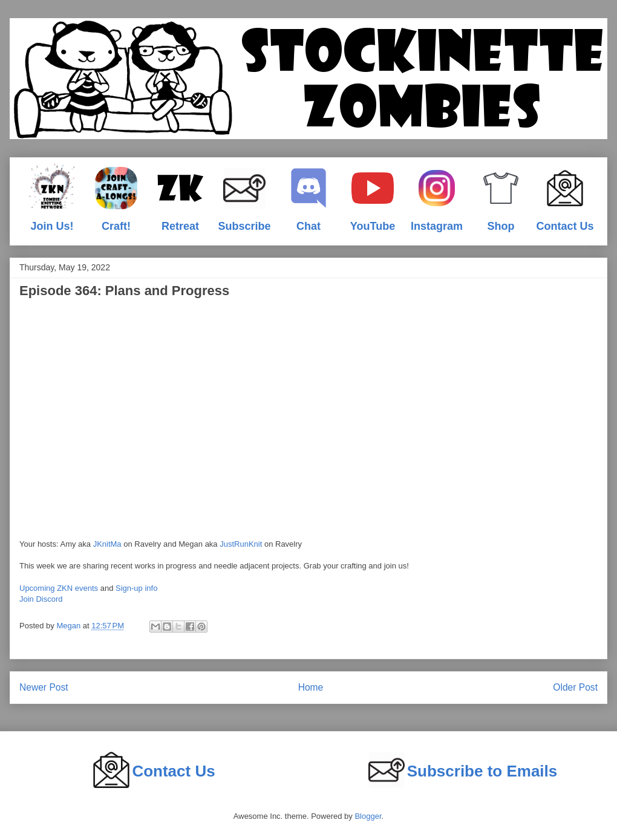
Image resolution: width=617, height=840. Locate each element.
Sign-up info (136, 588)
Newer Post (44, 687)
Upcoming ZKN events (59, 588)
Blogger (368, 816)
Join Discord (41, 599)
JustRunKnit (241, 544)
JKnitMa (107, 544)
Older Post (575, 687)
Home (311, 687)
